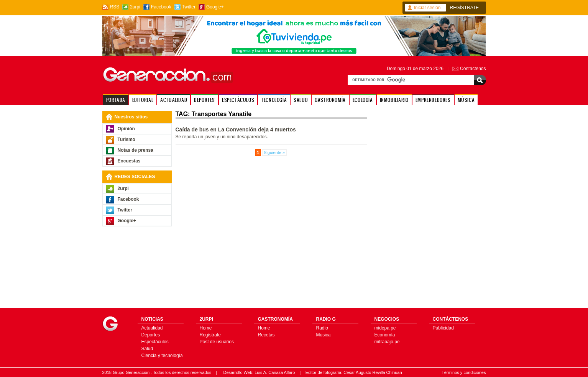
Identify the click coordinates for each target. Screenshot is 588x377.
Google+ (215, 7)
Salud (147, 349)
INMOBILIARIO (394, 100)
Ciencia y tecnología (162, 356)
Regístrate (210, 335)
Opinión (126, 129)
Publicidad (443, 328)
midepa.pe (385, 328)
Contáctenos (473, 69)
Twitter (189, 7)
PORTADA (116, 100)
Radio (322, 328)
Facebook (161, 7)
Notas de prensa (136, 150)
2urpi (135, 7)
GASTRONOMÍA (330, 100)
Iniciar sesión (427, 8)
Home (206, 328)
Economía (385, 335)
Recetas (266, 335)
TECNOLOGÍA (274, 100)
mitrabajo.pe (387, 342)
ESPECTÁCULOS (238, 100)
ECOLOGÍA (363, 100)
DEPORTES (204, 100)
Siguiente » (274, 152)
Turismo (126, 139)
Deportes (151, 335)
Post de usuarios (217, 342)
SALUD (301, 100)
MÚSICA (466, 100)
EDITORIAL (143, 100)
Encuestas (129, 161)
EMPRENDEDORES (433, 100)
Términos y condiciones (464, 372)
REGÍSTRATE (465, 8)
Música (324, 335)
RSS (115, 7)
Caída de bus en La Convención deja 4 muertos (236, 129)
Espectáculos (155, 342)
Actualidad (152, 328)
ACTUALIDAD (174, 100)
